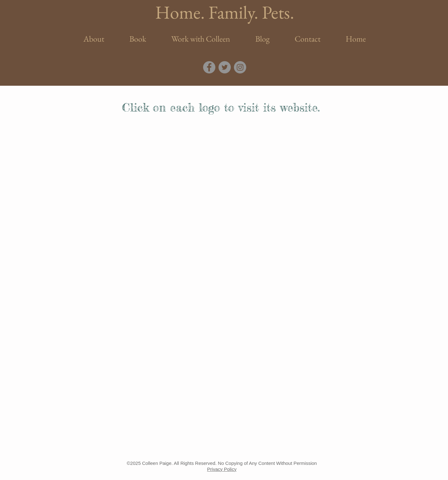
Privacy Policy (222, 469)
